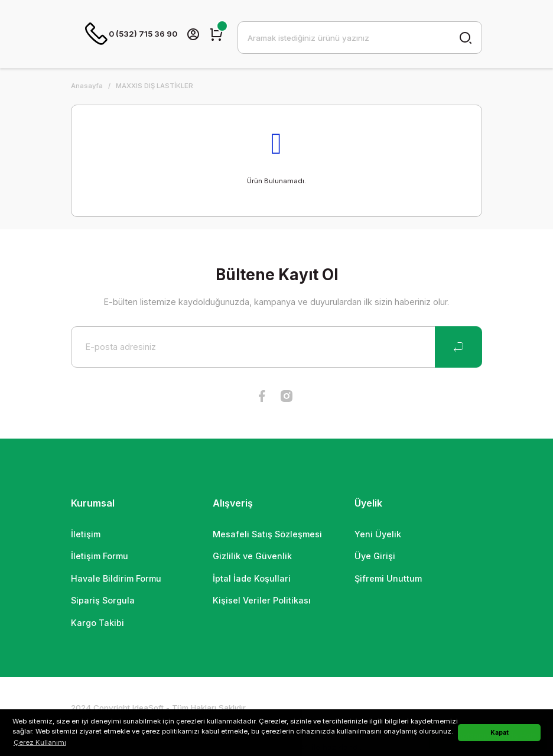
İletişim (86, 535)
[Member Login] (193, 34)
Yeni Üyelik (378, 535)
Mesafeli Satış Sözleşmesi (267, 535)
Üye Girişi (375, 557)
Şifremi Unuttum (388, 579)
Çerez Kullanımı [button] (40, 742)
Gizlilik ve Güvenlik (252, 557)
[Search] (360, 38)
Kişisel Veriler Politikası (262, 601)
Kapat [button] (500, 732)
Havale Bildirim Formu (116, 579)
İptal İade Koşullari (252, 579)
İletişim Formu (100, 557)
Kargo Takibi (97, 623)
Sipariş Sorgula (103, 601)
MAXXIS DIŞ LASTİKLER (154, 86)
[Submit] (458, 348)
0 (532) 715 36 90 (131, 34)
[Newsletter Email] (276, 348)
